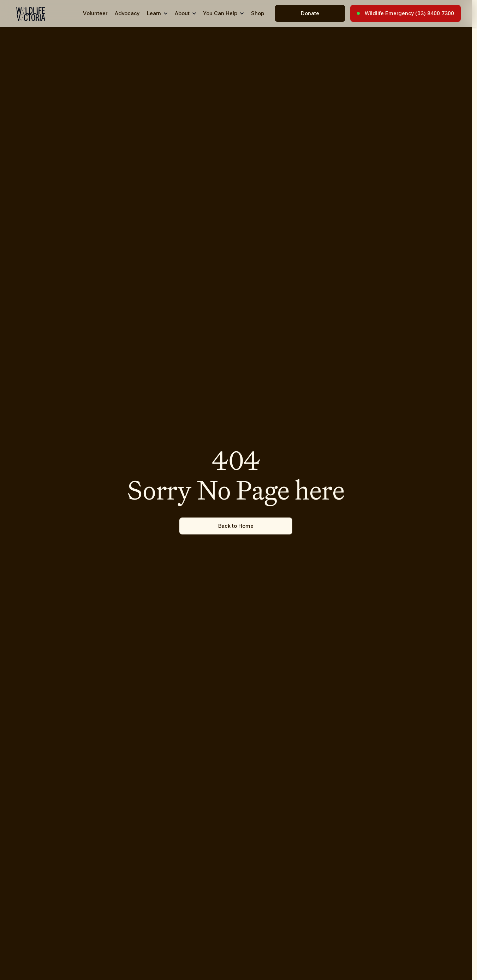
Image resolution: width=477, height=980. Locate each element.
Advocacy (127, 13)
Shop (258, 13)
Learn (154, 13)
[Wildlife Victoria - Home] (31, 14)
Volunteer (95, 13)
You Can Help (220, 13)
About (182, 13)
